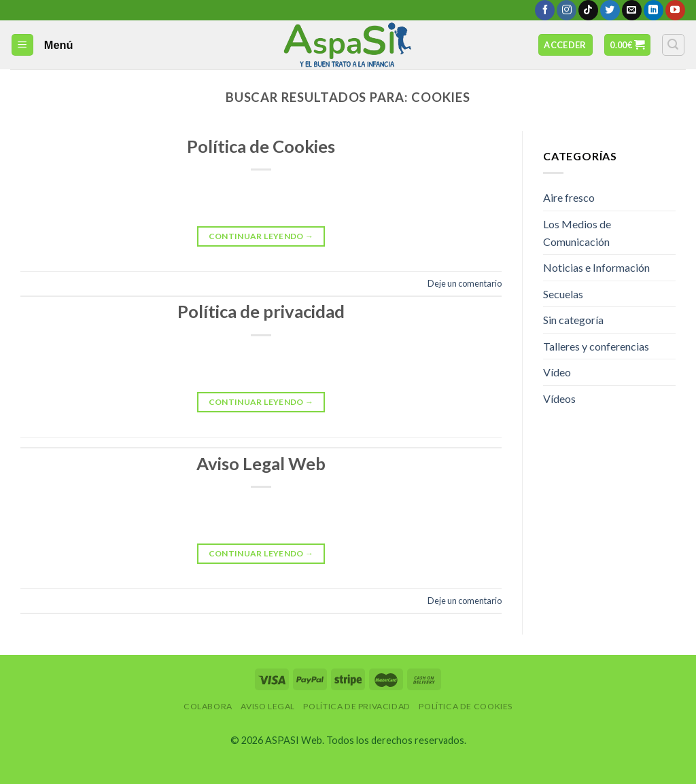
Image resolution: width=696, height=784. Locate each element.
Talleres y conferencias (596, 346)
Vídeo (557, 372)
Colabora (208, 706)
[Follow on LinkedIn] (654, 10)
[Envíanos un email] (632, 10)
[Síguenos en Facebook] (545, 10)
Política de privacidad (261, 311)
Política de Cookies (261, 146)
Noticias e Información (596, 267)
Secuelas (563, 294)
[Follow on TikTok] (588, 10)
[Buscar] (674, 45)
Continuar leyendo (261, 236)
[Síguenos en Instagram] (567, 10)
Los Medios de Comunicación (577, 233)
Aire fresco (569, 197)
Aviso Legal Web (261, 463)
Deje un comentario (465, 283)
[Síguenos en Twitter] (610, 10)
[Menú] (23, 45)
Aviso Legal (268, 706)
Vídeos (559, 398)
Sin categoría (573, 320)
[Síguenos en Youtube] (675, 10)
